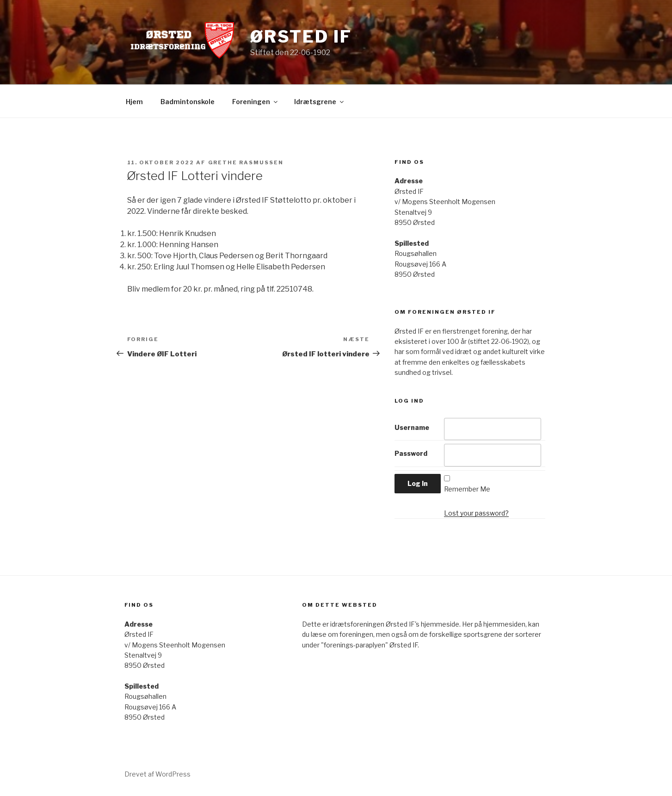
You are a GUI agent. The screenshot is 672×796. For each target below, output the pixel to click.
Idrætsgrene (320, 102)
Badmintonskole (188, 102)
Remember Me (467, 489)
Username (412, 427)
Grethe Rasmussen (246, 162)
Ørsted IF (301, 37)
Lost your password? (476, 513)
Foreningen (256, 102)
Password (411, 453)
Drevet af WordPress (157, 774)
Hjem (134, 102)
